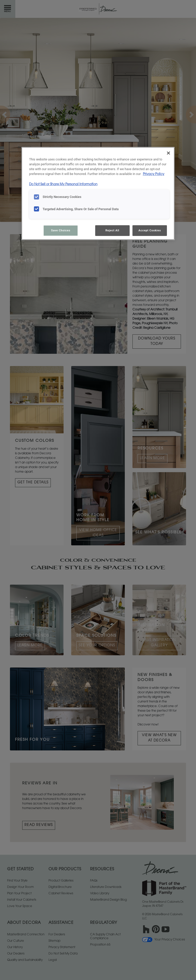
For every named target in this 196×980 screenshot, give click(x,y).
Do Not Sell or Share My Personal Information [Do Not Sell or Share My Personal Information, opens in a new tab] (63, 184)
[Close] (168, 153)
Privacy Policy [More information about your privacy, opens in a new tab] (154, 174)
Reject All (112, 230)
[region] (98, 193)
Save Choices (61, 230)
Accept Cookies (150, 230)
